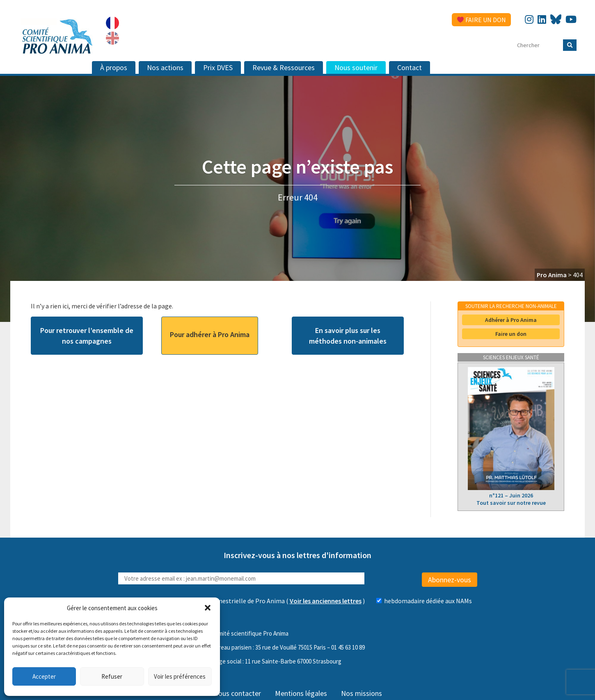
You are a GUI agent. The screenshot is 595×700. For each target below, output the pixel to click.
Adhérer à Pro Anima (511, 320)
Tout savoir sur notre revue (511, 503)
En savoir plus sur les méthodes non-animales (348, 335)
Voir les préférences (180, 676)
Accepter (44, 676)
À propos (114, 67)
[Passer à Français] (112, 23)
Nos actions (165, 67)
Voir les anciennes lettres (326, 601)
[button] (208, 608)
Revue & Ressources (284, 67)
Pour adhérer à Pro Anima (210, 334)
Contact (410, 67)
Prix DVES (218, 67)
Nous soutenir (356, 67)
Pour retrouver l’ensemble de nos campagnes (87, 335)
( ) (283, 601)
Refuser (112, 676)
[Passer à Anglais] (112, 38)
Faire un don (482, 20)
